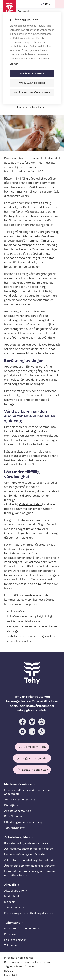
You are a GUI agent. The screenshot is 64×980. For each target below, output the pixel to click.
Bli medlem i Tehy (35, 747)
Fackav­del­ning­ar (15, 940)
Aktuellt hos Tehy (16, 891)
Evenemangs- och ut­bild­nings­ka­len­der (30, 913)
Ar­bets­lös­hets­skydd (18, 811)
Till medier (11, 946)
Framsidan (25, 12)
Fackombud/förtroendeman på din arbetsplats (27, 792)
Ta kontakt (12, 923)
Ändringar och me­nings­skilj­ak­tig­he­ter (30, 866)
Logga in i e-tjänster (35, 758)
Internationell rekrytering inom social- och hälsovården (30, 873)
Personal (10, 934)
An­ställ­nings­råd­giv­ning (20, 800)
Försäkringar (13, 817)
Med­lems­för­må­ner (18, 784)
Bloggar (10, 902)
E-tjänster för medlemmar (22, 929)
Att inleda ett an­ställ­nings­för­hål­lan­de (29, 849)
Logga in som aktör (35, 770)
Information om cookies (19, 958)
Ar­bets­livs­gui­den (17, 837)
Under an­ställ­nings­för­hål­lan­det (25, 855)
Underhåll (10, 975)
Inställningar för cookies (32, 92)
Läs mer (14, 64)
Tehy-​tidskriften (15, 828)
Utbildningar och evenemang (23, 822)
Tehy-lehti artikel (15, 908)
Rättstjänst (12, 805)
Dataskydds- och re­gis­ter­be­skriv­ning (27, 962)
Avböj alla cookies (32, 83)
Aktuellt (10, 885)
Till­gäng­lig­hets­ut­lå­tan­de (19, 967)
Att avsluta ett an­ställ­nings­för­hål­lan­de (29, 860)
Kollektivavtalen (31, 505)
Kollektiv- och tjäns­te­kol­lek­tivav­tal (27, 843)
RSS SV (9, 971)
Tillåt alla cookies (32, 73)
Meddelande (12, 896)
